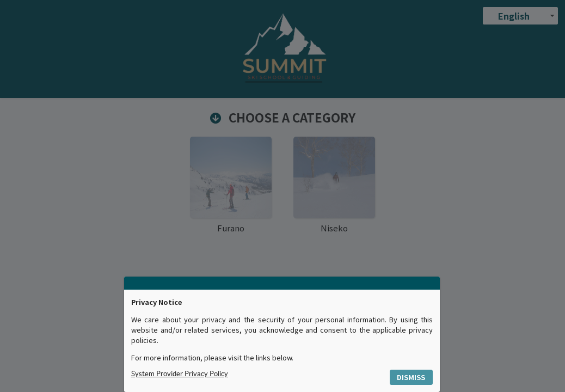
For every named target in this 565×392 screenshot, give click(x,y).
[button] (412, 378)
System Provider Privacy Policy (180, 374)
